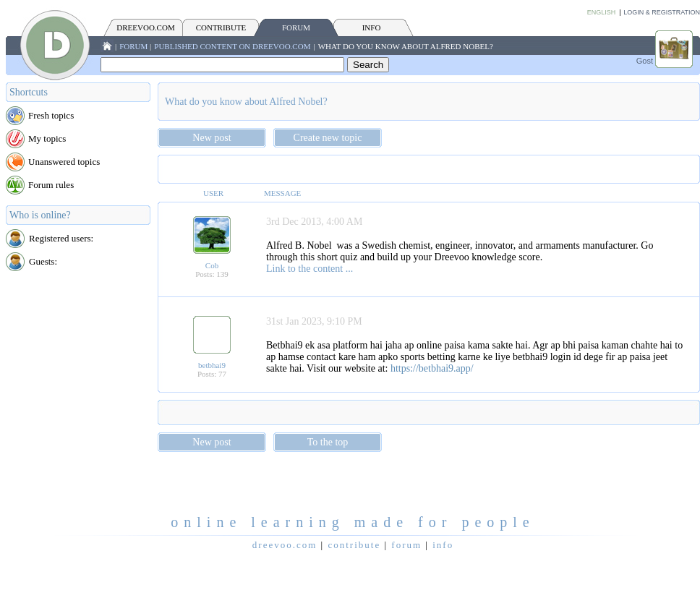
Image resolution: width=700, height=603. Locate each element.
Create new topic (328, 138)
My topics (47, 138)
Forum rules (51, 185)
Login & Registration (662, 12)
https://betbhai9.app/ (432, 368)
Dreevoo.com (145, 27)
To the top (328, 442)
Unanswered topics (64, 162)
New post (212, 138)
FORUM (296, 27)
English (602, 12)
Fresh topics (51, 115)
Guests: (43, 261)
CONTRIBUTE (221, 27)
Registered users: (61, 238)
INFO (372, 27)
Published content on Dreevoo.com (232, 46)
